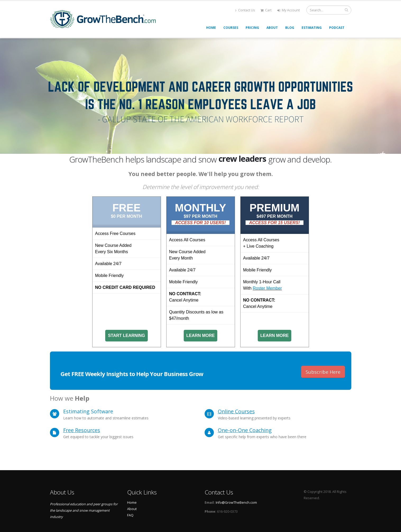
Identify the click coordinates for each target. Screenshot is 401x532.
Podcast (337, 28)
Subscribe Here (323, 372)
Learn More (201, 336)
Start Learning (126, 336)
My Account (289, 10)
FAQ (130, 515)
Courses (231, 28)
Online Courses (236, 411)
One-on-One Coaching (245, 430)
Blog (290, 28)
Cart (266, 10)
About (272, 28)
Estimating (312, 28)
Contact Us (245, 10)
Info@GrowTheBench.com (236, 503)
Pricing (252, 28)
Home (211, 28)
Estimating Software (88, 411)
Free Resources (82, 430)
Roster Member (267, 288)
